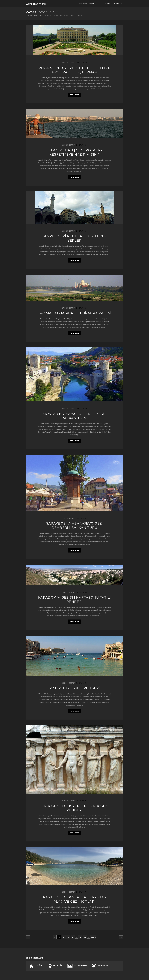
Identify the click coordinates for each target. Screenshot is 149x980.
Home (42, 15)
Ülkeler (107, 4)
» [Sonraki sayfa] (121, 938)
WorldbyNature (36, 4)
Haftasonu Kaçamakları (90, 4)
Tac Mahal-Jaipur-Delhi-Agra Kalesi (75, 313)
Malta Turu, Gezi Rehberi (75, 688)
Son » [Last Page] (93, 937)
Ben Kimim (118, 4)
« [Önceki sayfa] (28, 938)
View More (74, 95)
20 (85, 937)
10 (80, 937)
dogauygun (82, 63)
